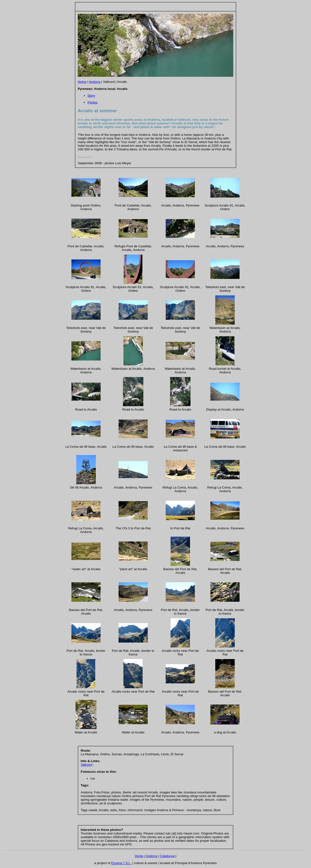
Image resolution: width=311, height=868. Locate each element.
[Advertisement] (135, 7)
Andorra (95, 82)
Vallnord (86, 765)
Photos (93, 102)
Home (82, 82)
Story (91, 96)
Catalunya (167, 856)
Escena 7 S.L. (121, 863)
